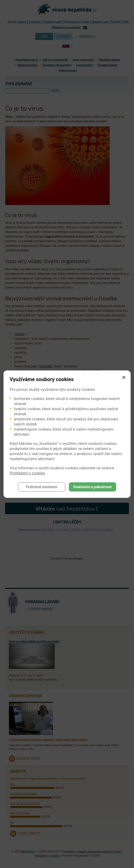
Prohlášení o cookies (27, 473)
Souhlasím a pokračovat (92, 487)
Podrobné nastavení (42, 487)
